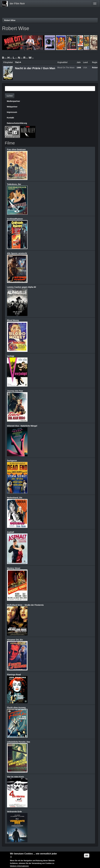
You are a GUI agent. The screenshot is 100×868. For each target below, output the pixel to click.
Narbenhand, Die (15, 498)
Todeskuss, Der (14, 184)
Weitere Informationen (19, 866)
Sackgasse (12, 461)
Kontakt (10, 118)
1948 (79, 68)
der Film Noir (17, 4)
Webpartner (12, 107)
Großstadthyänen (15, 219)
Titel (18, 62)
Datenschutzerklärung (17, 123)
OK (87, 856)
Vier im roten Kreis (15, 777)
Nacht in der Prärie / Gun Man (35, 68)
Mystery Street (14, 568)
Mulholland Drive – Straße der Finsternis (25, 605)
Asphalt (10, 532)
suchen (10, 96)
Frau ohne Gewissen (16, 149)
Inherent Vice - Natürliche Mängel (22, 426)
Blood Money (13, 320)
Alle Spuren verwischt (17, 253)
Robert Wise (10, 20)
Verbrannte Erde (14, 812)
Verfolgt (11, 356)
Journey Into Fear (15, 391)
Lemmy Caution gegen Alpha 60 (21, 287)
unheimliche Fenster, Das (19, 742)
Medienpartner (13, 101)
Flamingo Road (14, 675)
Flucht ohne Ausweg (16, 708)
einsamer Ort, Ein (15, 640)
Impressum (12, 112)
